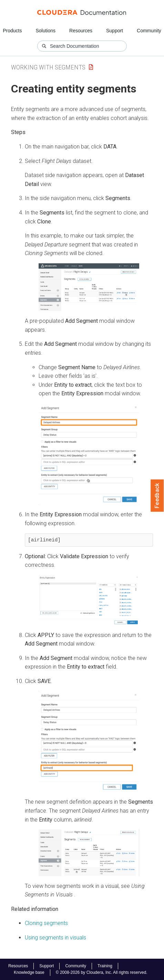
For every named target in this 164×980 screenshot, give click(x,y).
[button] (89, 287)
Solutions (45, 31)
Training (105, 966)
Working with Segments (48, 67)
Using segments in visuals (55, 938)
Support (115, 31)
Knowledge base (29, 972)
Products (12, 31)
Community (149, 31)
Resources (81, 31)
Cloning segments (46, 923)
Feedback (157, 496)
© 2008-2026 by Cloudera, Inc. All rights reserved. (102, 972)
